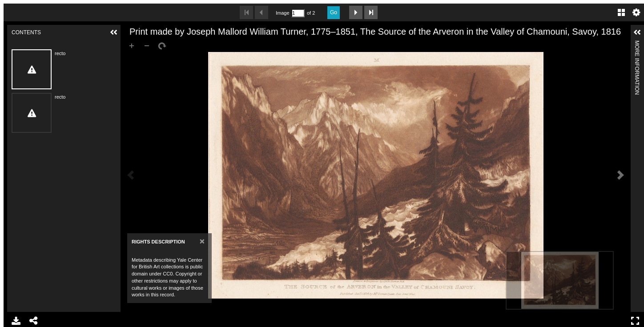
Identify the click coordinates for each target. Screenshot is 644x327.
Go (334, 12)
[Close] (202, 241)
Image (282, 13)
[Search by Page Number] (298, 13)
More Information (637, 44)
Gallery (621, 12)
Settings (636, 12)
